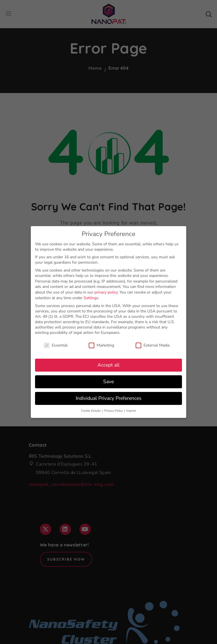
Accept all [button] (108, 364)
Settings (91, 297)
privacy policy (106, 291)
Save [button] (108, 381)
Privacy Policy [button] (114, 410)
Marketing (101, 344)
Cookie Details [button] (91, 410)
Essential (56, 344)
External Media (153, 344)
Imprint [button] (131, 410)
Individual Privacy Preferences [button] (108, 397)
